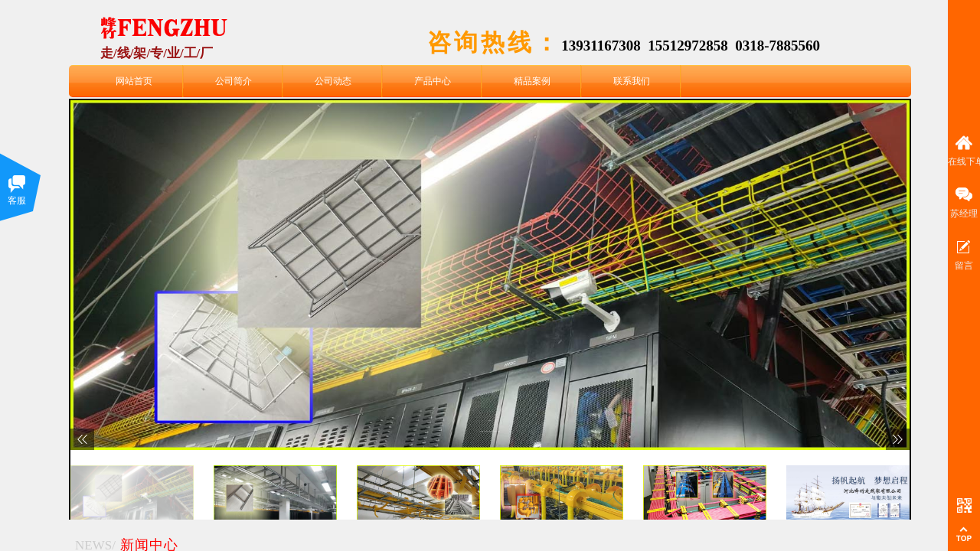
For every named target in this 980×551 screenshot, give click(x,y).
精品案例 (532, 81)
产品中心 (433, 81)
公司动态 (333, 81)
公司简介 (234, 81)
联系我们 (632, 81)
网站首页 (134, 81)
